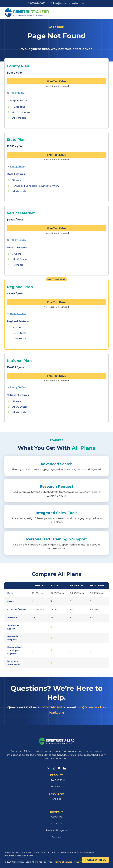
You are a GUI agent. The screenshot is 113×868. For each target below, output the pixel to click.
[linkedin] (64, 768)
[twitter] (49, 768)
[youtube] (59, 768)
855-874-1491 (52, 707)
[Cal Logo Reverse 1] (57, 739)
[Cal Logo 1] (26, 9)
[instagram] (54, 768)
